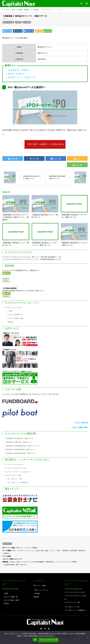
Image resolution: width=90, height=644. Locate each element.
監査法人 (7, 553)
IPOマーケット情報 (8, 22)
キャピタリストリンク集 (13, 475)
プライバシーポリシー (65, 636)
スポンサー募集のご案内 (16, 318)
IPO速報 (18, 22)
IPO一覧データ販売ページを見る (44, 144)
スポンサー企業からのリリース (12, 559)
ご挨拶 (10, 311)
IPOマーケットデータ (23, 548)
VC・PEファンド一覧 (15, 479)
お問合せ (11, 322)
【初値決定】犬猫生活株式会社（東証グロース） (21, 449)
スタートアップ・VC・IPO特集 (67, 562)
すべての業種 (7, 551)
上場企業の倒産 (9, 565)
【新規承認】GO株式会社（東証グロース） (19, 442)
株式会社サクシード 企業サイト (22, 77)
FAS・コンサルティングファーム (23, 551)
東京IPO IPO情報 (16, 74)
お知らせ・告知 (15, 562)
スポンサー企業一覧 (81, 422)
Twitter (41, 629)
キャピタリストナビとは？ (14, 308)
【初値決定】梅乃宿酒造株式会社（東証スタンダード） (23, 446)
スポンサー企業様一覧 (15, 315)
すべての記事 (27, 22)
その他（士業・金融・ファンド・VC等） (48, 551)
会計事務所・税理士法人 (78, 551)
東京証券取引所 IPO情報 (19, 70)
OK (35, 640)
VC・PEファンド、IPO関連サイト (19, 483)
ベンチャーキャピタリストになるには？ (18, 472)
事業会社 (66, 551)
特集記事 (5, 562)
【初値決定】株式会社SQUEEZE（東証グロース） (21, 453)
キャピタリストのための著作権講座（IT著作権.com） (38, 562)
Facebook (45, 629)
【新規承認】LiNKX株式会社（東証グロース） (20, 438)
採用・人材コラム (21, 565)
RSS (49, 629)
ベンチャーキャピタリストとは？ (16, 468)
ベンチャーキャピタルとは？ (15, 464)
